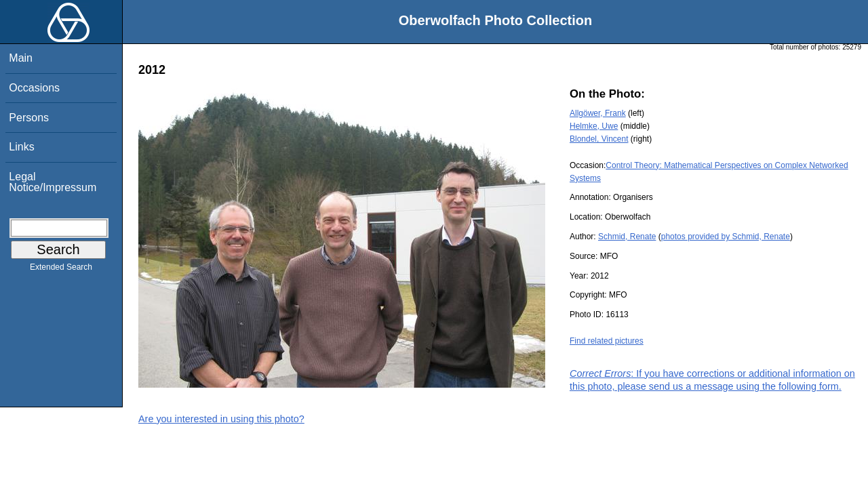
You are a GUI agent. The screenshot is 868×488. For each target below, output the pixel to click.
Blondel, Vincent (599, 139)
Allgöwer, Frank (598, 113)
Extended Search (61, 270)
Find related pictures (607, 341)
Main (21, 58)
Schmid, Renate (627, 237)
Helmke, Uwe (594, 126)
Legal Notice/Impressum (53, 182)
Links (21, 147)
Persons (29, 118)
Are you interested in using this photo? (221, 419)
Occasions (34, 88)
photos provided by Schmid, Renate (726, 237)
